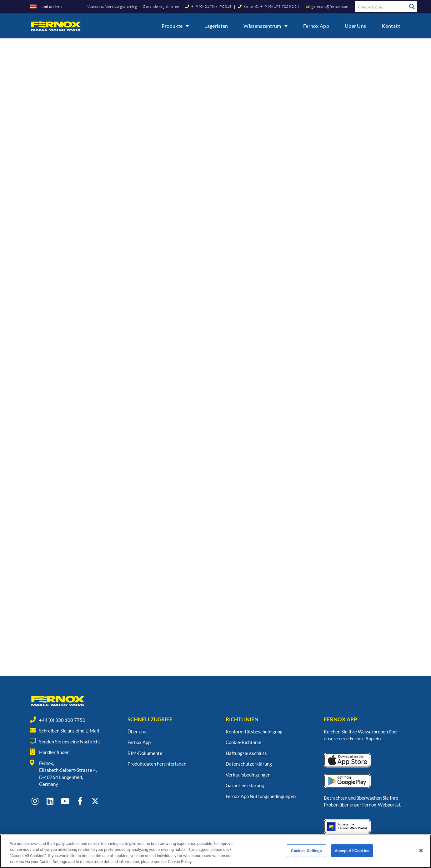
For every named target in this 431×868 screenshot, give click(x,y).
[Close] (421, 851)
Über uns (355, 26)
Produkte (175, 26)
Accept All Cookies (352, 851)
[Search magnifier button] (412, 7)
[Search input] (381, 7)
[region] (216, 851)
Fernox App (316, 26)
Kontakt (391, 26)
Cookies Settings (306, 851)
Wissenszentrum (266, 26)
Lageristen (216, 26)
